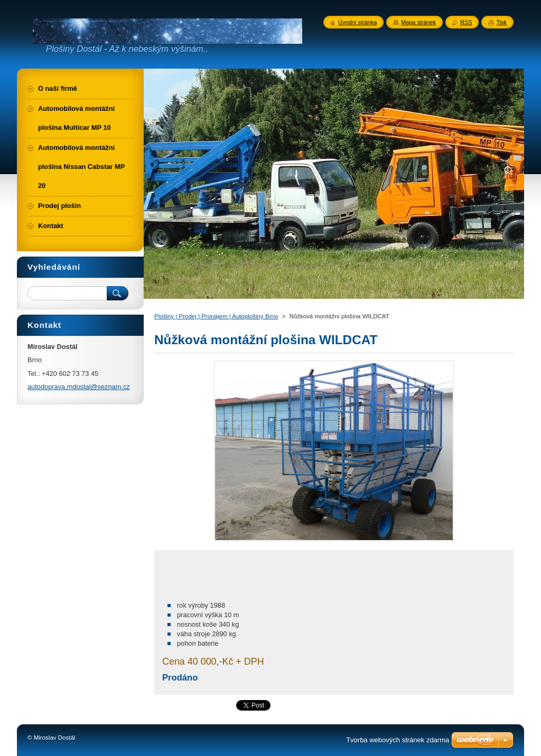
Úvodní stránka (357, 22)
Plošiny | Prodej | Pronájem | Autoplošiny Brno (216, 316)
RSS (466, 22)
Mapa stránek (418, 22)
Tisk (501, 22)
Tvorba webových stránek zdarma (398, 740)
